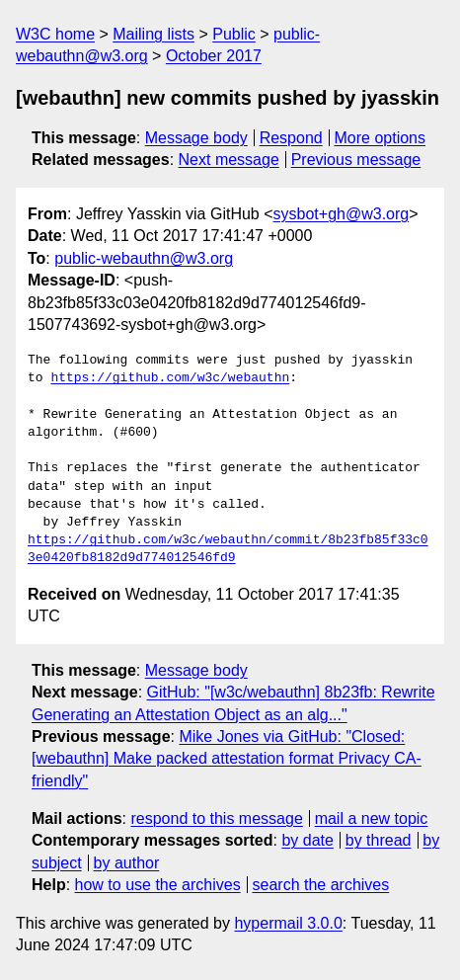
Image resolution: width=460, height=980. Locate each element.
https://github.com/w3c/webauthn (170, 378)
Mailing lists (153, 34)
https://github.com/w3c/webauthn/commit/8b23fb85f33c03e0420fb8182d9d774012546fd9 (228, 549)
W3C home (55, 34)
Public (234, 34)
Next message (229, 160)
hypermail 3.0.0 (288, 923)
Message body (196, 138)
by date (307, 840)
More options (381, 138)
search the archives (321, 885)
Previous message (356, 160)
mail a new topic (372, 818)
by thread (379, 840)
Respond (291, 138)
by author (127, 863)
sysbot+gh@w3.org (342, 214)
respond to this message (216, 818)
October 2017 (214, 56)
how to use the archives (158, 885)
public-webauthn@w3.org (144, 258)
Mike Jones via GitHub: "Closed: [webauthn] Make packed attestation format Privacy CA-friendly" (227, 759)
